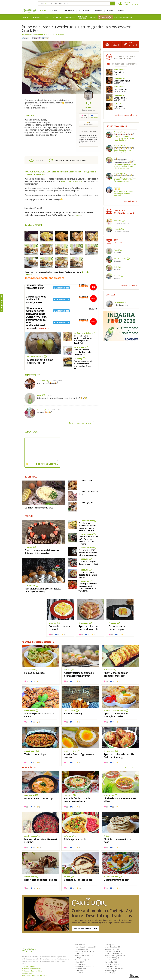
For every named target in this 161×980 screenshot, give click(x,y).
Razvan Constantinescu (115, 710)
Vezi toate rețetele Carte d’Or (86, 928)
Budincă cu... (120, 72)
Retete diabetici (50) (112, 964)
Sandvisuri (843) (110, 960)
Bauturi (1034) (109, 945)
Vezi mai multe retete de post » (128, 768)
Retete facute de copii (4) (114, 968)
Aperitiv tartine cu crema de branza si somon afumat (79, 674)
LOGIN (126, 4)
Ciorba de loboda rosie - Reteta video (120, 800)
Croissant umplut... (123, 81)
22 (67, 763)
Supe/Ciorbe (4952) (81, 949)
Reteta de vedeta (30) (112, 947)
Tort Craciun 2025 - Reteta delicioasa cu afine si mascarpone (88, 553)
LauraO (117, 229)
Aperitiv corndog (73, 714)
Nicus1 (117, 276)
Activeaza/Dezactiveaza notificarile (35, 975)
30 (67, 807)
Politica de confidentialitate (32, 969)
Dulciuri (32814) (80, 945)
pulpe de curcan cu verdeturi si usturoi (88, 136)
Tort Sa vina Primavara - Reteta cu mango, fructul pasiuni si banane (87, 527)
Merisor (80, 347)
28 (34, 888)
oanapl (30, 547)
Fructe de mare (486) (112, 949)
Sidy (116, 157)
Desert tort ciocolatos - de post (41, 880)
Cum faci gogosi (86, 502)
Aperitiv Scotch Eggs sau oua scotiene (79, 756)
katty (79, 358)
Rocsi (39, 395)
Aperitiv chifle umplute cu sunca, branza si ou (117, 715)
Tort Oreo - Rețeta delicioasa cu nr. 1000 (88, 563)
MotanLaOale (120, 132)
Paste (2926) (79, 953)
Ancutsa (40, 410)
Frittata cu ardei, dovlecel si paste (118, 628)
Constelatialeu (84, 333)
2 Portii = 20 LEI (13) (111, 966)
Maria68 (118, 221)
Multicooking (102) (111, 971)
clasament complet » (129, 285)
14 (107, 681)
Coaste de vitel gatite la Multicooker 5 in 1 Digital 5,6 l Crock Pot (84, 339)
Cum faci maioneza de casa (39, 508)
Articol (133, 44)
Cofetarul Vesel (112, 877)
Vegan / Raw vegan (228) (113, 953)
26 (107, 888)
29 (27, 681)
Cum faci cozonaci (87, 481)
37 (67, 848)
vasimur (117, 187)
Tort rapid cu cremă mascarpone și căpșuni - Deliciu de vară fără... (88, 587)
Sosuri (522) (79, 971)
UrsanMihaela (37, 357)
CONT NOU (134, 4)
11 (58, 635)
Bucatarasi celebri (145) (113, 951)
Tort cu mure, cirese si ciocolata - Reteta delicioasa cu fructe (42, 552)
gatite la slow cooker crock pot (88, 138)
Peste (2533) (79, 958)
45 (67, 888)
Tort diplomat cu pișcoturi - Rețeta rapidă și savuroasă (43, 590)
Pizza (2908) (79, 973)
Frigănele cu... (120, 106)
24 (73, 807)
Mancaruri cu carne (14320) (84, 951)
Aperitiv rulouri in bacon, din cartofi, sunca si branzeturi (89, 629)
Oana (68, 670)
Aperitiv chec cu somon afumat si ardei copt (116, 674)
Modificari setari (28, 973)
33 (107, 848)
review (78, 215)
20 (82, 635)
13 (73, 763)
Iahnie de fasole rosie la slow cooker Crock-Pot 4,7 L (83, 352)
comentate (118, 64)
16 (52, 635)
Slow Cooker (38, 35)
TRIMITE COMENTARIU (47, 464)
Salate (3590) (79, 962)
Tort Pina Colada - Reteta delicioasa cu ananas (88, 575)
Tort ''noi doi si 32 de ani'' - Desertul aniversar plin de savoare (88, 540)
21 (88, 635)
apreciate (131, 64)
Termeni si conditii (28, 967)
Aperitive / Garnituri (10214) (84, 966)
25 (34, 722)
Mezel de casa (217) (82, 964)
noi (108, 64)
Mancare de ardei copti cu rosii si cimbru (41, 840)
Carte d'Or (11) (110, 973)
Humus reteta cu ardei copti (39, 798)
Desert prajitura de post (117, 880)
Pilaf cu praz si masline (76, 839)
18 (34, 681)
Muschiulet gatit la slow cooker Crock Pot (40, 361)
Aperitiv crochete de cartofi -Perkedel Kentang (119, 756)
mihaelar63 (31, 710)
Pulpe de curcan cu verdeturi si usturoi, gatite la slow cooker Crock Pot (76, 29)
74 (73, 888)
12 (73, 681)
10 (119, 763)
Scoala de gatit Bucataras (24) (85, 947)
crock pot (88, 141)
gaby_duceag (32, 836)
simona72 (30, 670)
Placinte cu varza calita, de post (118, 840)
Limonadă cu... (120, 98)
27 (27, 763)
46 (27, 888)
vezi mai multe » (131, 201)
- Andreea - (110, 751)
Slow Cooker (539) (111, 962)
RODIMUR (85, 559)
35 (27, 807)
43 (34, 848)
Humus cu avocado (34, 673)
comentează (93, 116)
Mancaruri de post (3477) (84, 956)
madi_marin (71, 710)
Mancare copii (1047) (82, 960)
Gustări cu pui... (121, 89)
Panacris (27, 35)
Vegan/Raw (128, 17)
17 (118, 635)
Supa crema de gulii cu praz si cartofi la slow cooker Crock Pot (83, 365)
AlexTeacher (71, 751)
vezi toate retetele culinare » (126, 115)
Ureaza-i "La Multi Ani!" (122, 223)
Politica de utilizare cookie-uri (32, 971)
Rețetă (115, 44)
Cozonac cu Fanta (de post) (78, 880)
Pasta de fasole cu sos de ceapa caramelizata (77, 800)
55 (27, 848)
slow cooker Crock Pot (72, 181)
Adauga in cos (63, 288)
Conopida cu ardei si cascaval (60, 628)
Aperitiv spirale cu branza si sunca (39, 715)
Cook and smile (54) (112, 958)
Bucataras (31, 586)
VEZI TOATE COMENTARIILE (80, 423)
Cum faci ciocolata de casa (88, 493)
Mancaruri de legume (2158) (115, 956)
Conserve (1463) (80, 968)
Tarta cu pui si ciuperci (36, 754)
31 (113, 848)
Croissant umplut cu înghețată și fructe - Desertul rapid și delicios (81, 914)
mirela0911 (41, 381)
